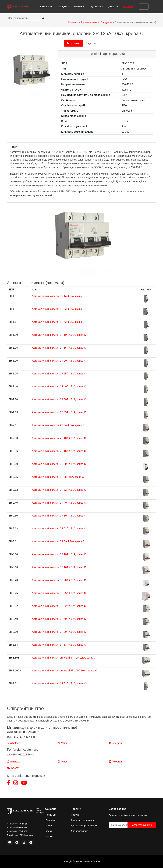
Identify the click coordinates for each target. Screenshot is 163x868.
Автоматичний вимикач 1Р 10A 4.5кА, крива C (59, 335)
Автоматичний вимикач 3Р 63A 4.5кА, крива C (59, 645)
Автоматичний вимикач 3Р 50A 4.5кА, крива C (59, 632)
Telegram (116, 743)
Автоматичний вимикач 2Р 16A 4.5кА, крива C (59, 451)
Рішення (79, 6)
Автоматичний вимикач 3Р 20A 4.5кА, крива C (59, 580)
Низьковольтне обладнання (97, 22)
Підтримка (51, 820)
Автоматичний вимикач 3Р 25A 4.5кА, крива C (59, 593)
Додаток (113, 6)
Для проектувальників (82, 820)
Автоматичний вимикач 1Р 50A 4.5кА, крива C (59, 399)
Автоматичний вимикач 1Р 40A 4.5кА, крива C (59, 386)
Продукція (51, 815)
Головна (73, 22)
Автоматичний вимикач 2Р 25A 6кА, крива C (58, 477)
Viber (63, 743)
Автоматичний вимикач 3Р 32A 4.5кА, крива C (59, 606)
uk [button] (143, 6)
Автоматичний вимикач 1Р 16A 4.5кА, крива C (59, 348)
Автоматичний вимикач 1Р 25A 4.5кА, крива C (59, 374)
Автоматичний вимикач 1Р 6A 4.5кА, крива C (58, 322)
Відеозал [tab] (91, 43)
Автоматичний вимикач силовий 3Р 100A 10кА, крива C (65, 671)
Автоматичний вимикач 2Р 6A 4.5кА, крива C (58, 425)
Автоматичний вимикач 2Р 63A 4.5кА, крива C (59, 529)
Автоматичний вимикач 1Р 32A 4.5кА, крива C (59, 683)
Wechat (13, 768)
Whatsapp (14, 743)
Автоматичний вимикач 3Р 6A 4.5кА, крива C (58, 541)
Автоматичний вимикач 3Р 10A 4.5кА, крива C (59, 554)
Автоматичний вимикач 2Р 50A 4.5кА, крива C (59, 516)
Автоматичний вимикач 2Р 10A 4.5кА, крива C (59, 438)
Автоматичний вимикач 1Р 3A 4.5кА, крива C (58, 309)
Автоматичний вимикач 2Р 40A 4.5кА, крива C (59, 503)
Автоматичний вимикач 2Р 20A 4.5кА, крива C (59, 464)
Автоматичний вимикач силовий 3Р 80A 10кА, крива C (64, 658)
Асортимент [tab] (74, 43)
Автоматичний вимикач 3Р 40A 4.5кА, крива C (59, 619)
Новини (49, 836)
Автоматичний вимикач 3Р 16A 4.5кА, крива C (59, 567)
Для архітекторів (80, 831)
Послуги (75, 815)
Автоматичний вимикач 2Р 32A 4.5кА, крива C (59, 490)
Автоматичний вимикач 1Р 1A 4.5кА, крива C (58, 296)
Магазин (128, 6)
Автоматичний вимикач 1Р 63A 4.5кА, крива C (59, 412)
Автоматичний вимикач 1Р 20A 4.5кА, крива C (59, 361)
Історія (49, 831)
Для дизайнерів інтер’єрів (84, 826)
